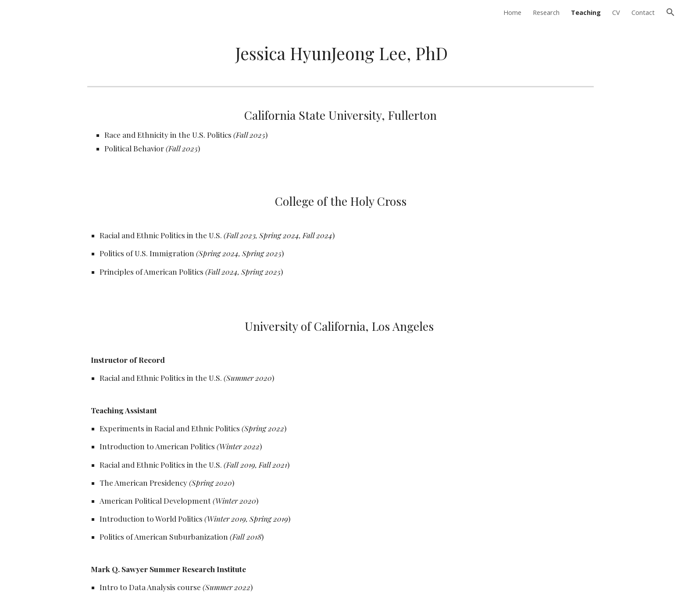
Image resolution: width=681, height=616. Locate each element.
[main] (340, 54)
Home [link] (512, 12)
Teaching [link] (586, 12)
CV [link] (616, 12)
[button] (670, 12)
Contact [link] (643, 12)
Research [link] (546, 12)
